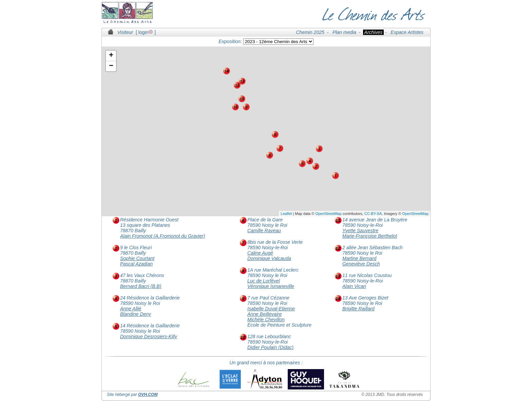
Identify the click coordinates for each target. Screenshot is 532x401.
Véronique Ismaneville (271, 286)
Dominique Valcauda (269, 258)
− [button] (111, 66)
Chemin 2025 (310, 32)
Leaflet (286, 214)
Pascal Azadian (136, 264)
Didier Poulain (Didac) (270, 347)
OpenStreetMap (328, 214)
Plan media (344, 32)
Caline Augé (260, 253)
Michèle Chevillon (266, 320)
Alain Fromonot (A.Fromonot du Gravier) (163, 236)
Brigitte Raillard (358, 309)
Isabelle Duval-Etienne (271, 309)
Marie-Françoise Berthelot (370, 236)
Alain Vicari (354, 286)
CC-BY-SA (373, 214)
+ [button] (111, 56)
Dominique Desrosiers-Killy (149, 336)
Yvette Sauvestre (360, 231)
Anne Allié (131, 309)
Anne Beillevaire (264, 314)
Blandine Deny (136, 314)
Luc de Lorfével (264, 281)
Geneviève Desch (361, 264)
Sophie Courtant (137, 258)
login (146, 32)
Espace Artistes (407, 32)
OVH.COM (148, 395)
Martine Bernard (359, 258)
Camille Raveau (264, 231)
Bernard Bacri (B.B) (141, 286)
